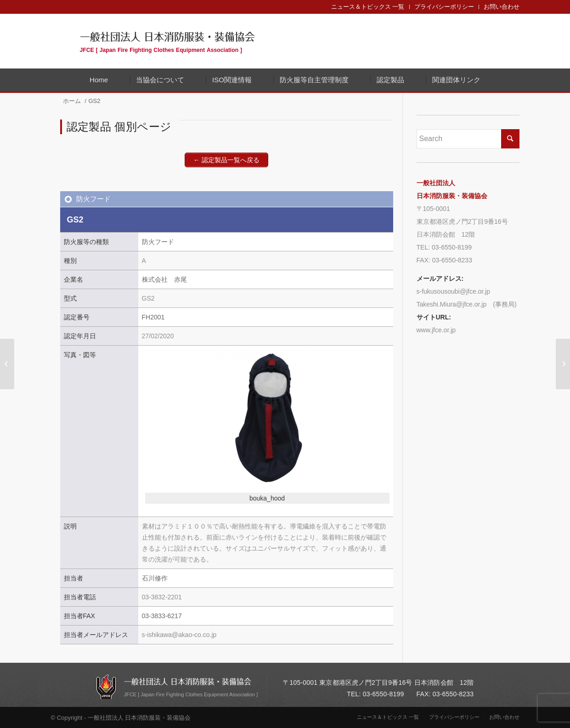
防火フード (93, 199)
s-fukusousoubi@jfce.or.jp (454, 291)
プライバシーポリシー (444, 7)
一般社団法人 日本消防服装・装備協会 (167, 41)
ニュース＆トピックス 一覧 (368, 7)
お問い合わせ (502, 7)
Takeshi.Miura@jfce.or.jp (452, 304)
